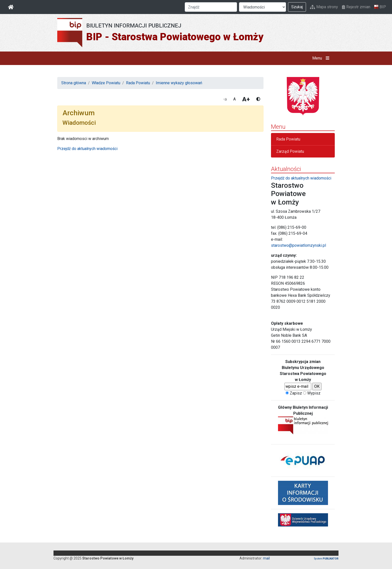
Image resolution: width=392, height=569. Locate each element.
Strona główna (74, 83)
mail (266, 558)
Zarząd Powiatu (290, 151)
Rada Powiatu (138, 83)
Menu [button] (322, 58)
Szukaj (297, 7)
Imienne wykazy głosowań (179, 83)
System (326, 559)
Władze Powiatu (106, 83)
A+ (246, 99)
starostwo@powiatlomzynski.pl (298, 245)
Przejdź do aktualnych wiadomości (87, 149)
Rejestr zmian (356, 7)
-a (225, 99)
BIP (380, 7)
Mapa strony (324, 7)
